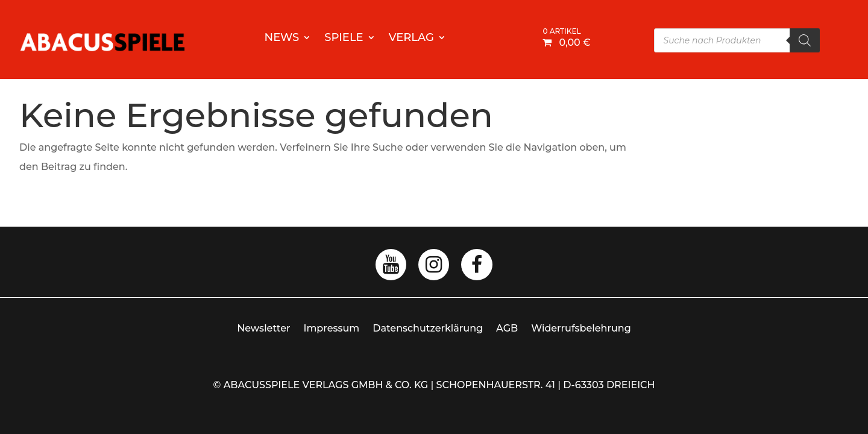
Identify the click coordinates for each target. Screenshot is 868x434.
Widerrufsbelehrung (581, 328)
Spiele (344, 39)
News (282, 39)
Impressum (332, 328)
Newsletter (263, 328)
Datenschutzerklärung (428, 328)
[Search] (805, 40)
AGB (507, 328)
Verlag (411, 39)
